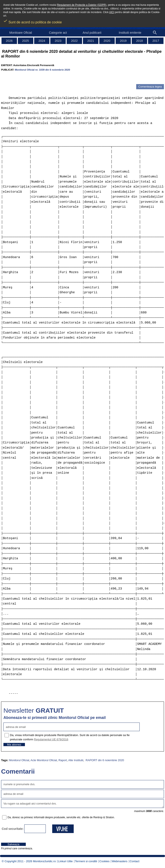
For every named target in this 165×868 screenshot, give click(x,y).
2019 (123, 41)
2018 (140, 41)
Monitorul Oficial (19, 760)
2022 (74, 41)
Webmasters (120, 861)
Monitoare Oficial (21, 33)
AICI (112, 12)
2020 (107, 41)
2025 (25, 41)
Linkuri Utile (65, 861)
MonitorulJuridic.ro (44, 861)
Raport (63, 760)
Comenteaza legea (150, 87)
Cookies (105, 861)
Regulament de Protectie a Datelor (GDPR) (82, 5)
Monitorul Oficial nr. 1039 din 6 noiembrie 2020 (42, 70)
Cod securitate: (13, 829)
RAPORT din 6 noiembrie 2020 (104, 760)
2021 (91, 41)
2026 (9, 41)
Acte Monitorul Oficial (44, 760)
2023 (58, 41)
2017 (156, 41)
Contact (135, 861)
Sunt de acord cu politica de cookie (33, 21)
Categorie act (58, 33)
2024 (42, 41)
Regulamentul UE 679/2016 (51, 739)
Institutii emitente (130, 33)
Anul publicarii (92, 33)
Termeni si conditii (86, 861)
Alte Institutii (76, 760)
